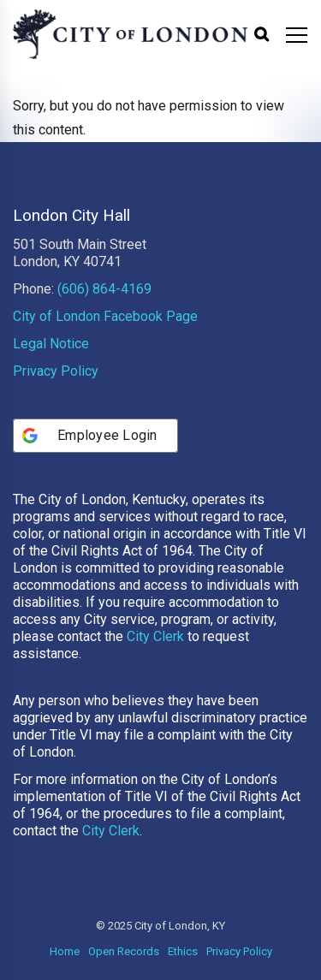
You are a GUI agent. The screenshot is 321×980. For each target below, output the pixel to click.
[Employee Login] (95, 436)
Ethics (183, 951)
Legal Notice (51, 344)
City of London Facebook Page (105, 316)
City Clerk (155, 636)
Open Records (124, 951)
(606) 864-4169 (104, 289)
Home (65, 951)
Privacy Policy (56, 371)
